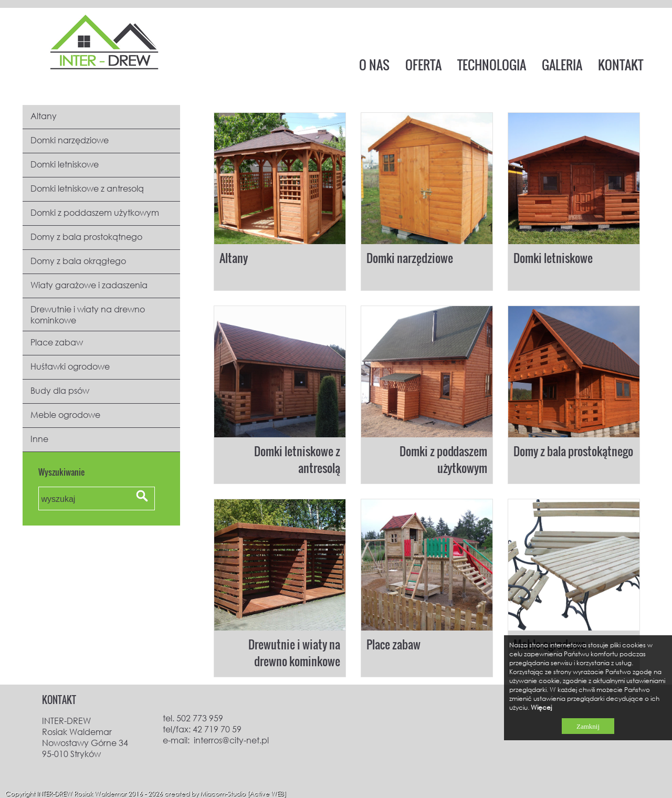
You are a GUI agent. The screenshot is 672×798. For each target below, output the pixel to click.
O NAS (374, 65)
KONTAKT (621, 65)
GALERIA (562, 65)
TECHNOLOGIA (492, 65)
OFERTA (423, 65)
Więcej (541, 707)
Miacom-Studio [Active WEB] (243, 794)
